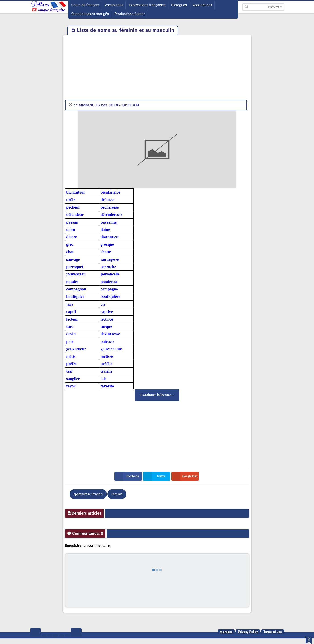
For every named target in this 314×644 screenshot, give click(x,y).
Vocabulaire (114, 5)
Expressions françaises (147, 5)
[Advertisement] (157, 68)
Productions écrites (130, 14)
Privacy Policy (248, 632)
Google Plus (185, 476)
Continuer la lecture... (157, 395)
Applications (202, 5)
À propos (226, 632)
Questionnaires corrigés (90, 14)
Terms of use (273, 632)
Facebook (127, 476)
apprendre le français (88, 494)
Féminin (117, 494)
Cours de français (85, 5)
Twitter (155, 476)
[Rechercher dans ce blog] (263, 7)
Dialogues (179, 5)
